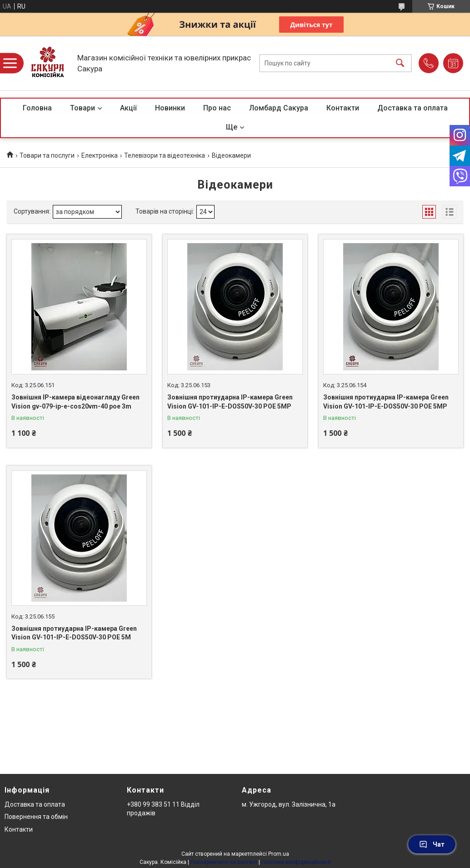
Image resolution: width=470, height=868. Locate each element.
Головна (37, 108)
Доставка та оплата (412, 108)
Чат (432, 844)
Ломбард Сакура (279, 108)
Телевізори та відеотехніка (165, 155)
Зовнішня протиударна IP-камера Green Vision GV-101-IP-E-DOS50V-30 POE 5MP (230, 402)
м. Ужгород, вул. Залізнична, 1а (289, 804)
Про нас (217, 108)
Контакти (343, 108)
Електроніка (100, 155)
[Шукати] (400, 63)
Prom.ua (279, 854)
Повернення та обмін (36, 817)
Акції (128, 108)
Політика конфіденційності (296, 862)
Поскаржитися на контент (224, 862)
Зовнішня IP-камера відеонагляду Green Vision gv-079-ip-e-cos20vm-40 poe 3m (75, 402)
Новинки (170, 108)
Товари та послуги (47, 155)
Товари (82, 108)
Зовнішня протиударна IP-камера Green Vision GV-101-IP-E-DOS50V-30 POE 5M (74, 633)
